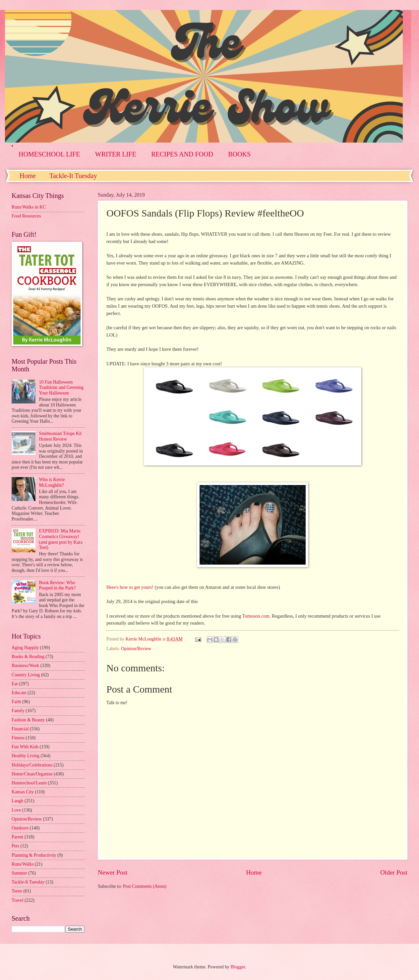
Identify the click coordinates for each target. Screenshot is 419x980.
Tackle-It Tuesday (73, 176)
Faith (16, 702)
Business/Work (25, 666)
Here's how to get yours (129, 587)
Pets (15, 846)
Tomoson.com (256, 616)
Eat (15, 684)
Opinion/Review (136, 649)
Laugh (17, 801)
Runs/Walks (23, 864)
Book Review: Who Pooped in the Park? (58, 585)
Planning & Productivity (34, 855)
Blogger (238, 967)
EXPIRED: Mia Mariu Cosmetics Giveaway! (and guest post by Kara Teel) (61, 539)
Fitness (18, 738)
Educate (19, 693)
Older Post (394, 872)
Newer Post (113, 872)
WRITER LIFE (116, 154)
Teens (17, 891)
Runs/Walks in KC (29, 207)
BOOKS (239, 154)
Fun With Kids (25, 747)
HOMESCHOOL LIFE (49, 154)
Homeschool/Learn (29, 783)
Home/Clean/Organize (32, 774)
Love (16, 810)
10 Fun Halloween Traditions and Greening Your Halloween (61, 388)
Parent (17, 837)
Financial (20, 729)
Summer (19, 873)
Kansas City (23, 792)
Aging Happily (25, 648)
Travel (18, 900)
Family (18, 711)
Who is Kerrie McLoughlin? (52, 482)
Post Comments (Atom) (145, 886)
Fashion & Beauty (28, 720)
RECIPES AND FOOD (182, 154)
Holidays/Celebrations (32, 765)
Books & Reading (28, 657)
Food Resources (26, 216)
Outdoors (20, 828)
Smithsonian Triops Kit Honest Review (60, 436)
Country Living (26, 675)
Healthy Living (26, 756)
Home (28, 176)
